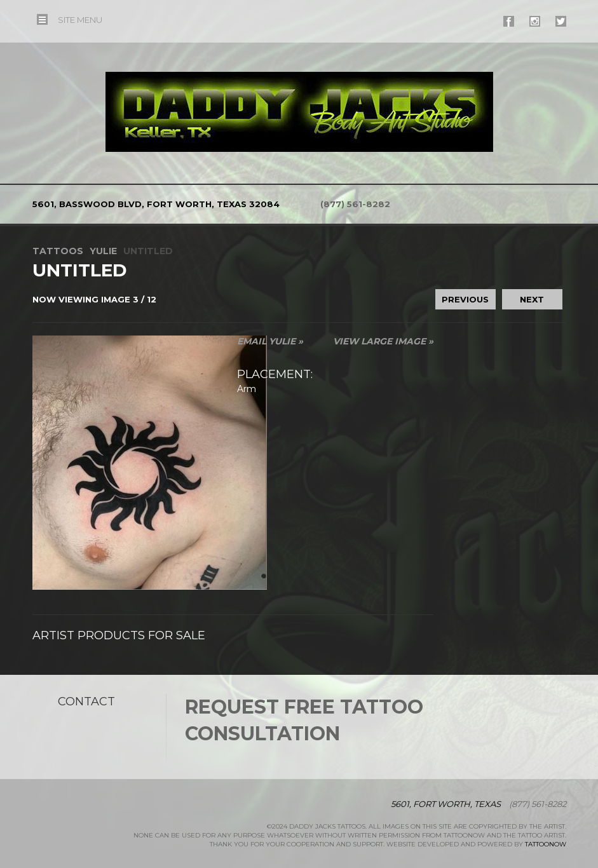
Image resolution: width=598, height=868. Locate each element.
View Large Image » (383, 341)
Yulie (103, 251)
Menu (80, 20)
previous (465, 299)
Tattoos (58, 251)
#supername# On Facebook (509, 21)
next (532, 299)
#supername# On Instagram (535, 21)
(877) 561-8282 (355, 204)
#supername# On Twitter (561, 21)
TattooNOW (546, 844)
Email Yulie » (270, 341)
